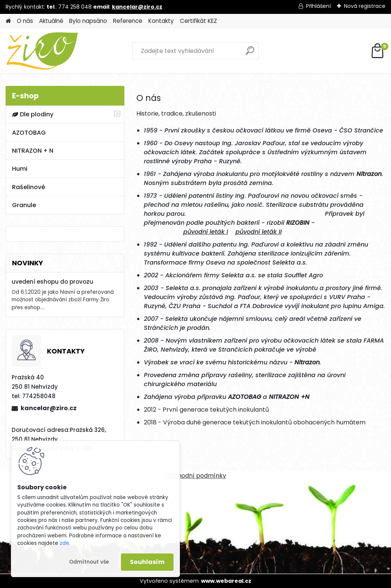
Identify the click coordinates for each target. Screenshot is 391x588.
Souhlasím (147, 562)
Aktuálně (51, 21)
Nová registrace (365, 6)
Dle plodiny (33, 114)
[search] (250, 53)
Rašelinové (29, 187)
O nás (25, 21)
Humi (20, 169)
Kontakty (161, 21)
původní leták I (206, 232)
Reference (128, 21)
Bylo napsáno (88, 21)
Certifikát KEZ (199, 21)
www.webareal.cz (226, 581)
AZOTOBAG (29, 133)
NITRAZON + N (33, 151)
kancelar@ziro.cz (137, 7)
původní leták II (259, 232)
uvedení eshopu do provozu (52, 282)
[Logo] (57, 51)
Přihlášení (319, 6)
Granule (24, 205)
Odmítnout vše (89, 562)
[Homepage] (8, 21)
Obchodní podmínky (195, 476)
